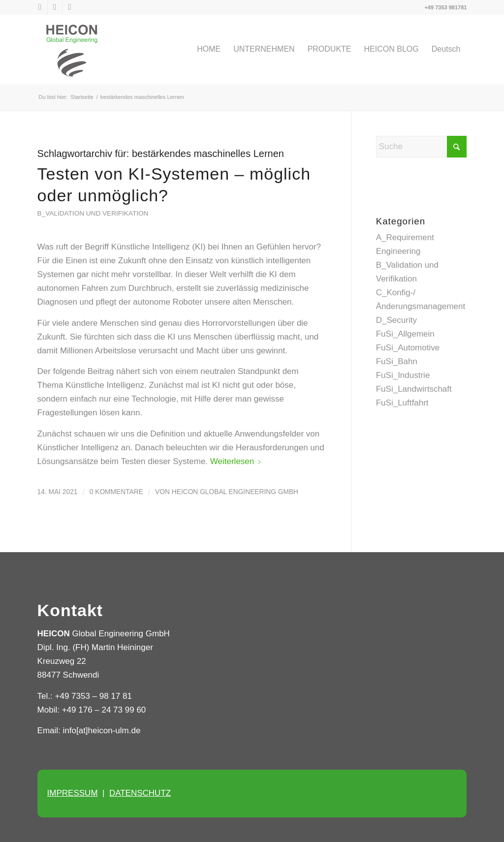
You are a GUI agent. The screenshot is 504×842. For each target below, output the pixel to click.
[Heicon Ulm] (72, 49)
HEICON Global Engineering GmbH (235, 492)
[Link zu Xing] (70, 7)
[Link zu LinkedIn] (55, 7)
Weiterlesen (236, 461)
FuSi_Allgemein (405, 334)
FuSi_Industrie (403, 375)
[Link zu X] (40, 7)
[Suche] (422, 147)
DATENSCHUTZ (140, 793)
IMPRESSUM (73, 793)
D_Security (396, 320)
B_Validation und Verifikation (93, 213)
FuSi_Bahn (397, 361)
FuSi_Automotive (408, 348)
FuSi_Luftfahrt (402, 403)
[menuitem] (209, 49)
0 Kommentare (116, 492)
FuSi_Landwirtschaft (414, 389)
